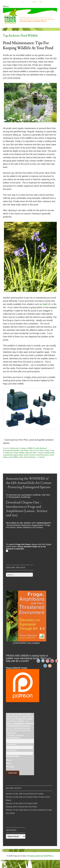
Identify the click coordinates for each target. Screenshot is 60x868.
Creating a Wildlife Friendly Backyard (33, 448)
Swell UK (47, 304)
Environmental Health (11, 450)
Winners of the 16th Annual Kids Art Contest (25, 794)
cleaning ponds (49, 453)
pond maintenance (43, 455)
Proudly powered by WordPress (40, 856)
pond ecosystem (30, 455)
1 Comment (41, 457)
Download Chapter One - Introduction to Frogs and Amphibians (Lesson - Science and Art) (27, 509)
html (10, 760)
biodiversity (14, 448)
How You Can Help (36, 450)
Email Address (13, 738)
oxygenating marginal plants (13, 455)
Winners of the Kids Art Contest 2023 (22, 803)
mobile (11, 767)
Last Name (12, 750)
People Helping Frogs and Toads (25, 453)
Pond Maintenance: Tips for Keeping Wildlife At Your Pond (28, 46)
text (10, 763)
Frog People (24, 450)
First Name (12, 744)
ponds (21, 457)
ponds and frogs (30, 457)
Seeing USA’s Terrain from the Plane (21, 807)
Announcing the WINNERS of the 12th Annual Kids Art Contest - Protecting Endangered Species (29, 483)
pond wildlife (13, 457)
